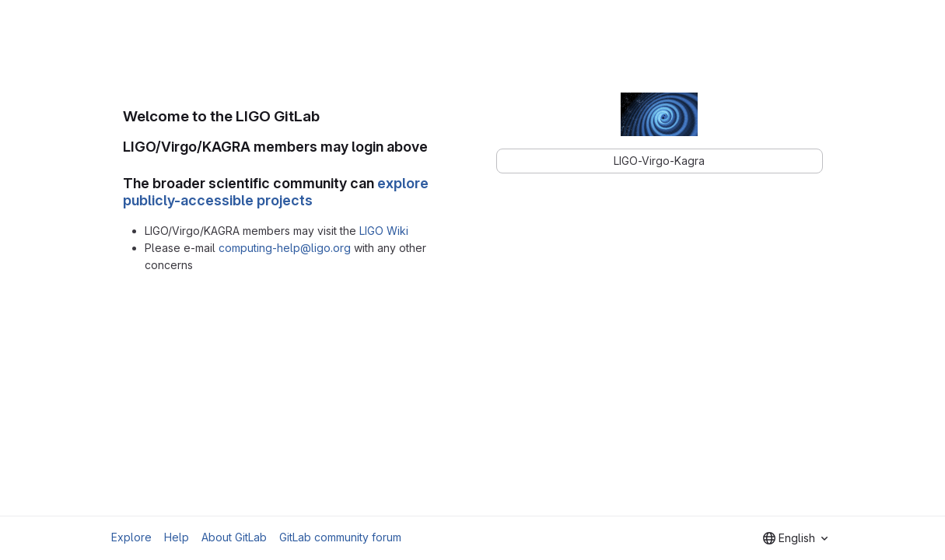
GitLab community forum (340, 537)
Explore (131, 537)
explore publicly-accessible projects (276, 192)
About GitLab (234, 537)
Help (177, 537)
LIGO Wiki (384, 231)
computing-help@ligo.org (285, 248)
